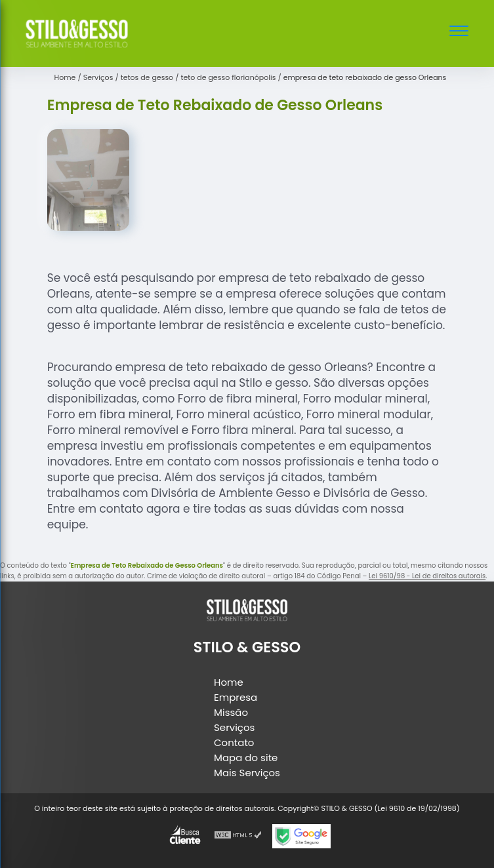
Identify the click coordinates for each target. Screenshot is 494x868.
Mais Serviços (247, 773)
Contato (234, 742)
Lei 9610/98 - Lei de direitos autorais (427, 576)
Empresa (236, 697)
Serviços (234, 727)
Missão (231, 712)
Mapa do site (246, 758)
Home (229, 682)
